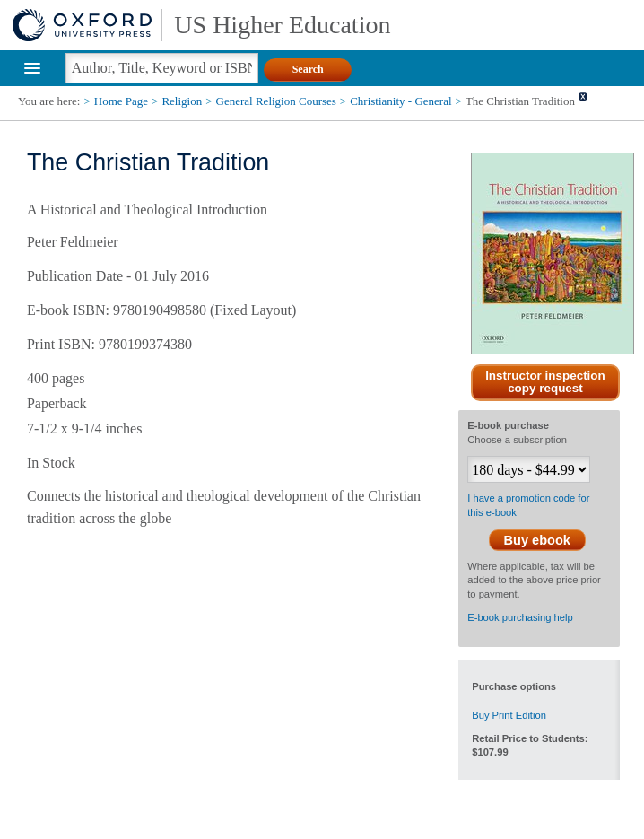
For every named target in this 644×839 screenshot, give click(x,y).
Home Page (121, 101)
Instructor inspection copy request (545, 382)
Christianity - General (400, 101)
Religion (182, 101)
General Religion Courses (276, 101)
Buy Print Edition (509, 715)
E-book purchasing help (520, 617)
